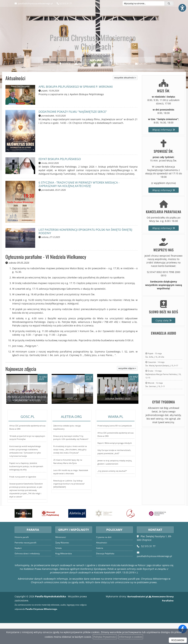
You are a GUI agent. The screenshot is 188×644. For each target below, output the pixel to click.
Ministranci (61, 558)
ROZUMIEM (178, 640)
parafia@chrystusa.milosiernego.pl (35, 3)
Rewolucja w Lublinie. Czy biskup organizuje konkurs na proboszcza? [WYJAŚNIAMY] (69, 506)
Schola (59, 569)
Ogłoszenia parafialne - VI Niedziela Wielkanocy (46, 278)
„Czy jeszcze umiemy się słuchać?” (112, 493)
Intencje (65, 85)
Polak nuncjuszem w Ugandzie (23, 499)
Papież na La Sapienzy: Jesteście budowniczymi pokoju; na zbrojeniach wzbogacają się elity (26, 488)
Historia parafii (22, 558)
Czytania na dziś (104, 558)
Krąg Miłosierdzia (64, 575)
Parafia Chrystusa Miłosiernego (93, 57)
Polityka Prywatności (105, 637)
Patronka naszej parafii (26, 564)
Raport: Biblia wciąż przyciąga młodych (115, 465)
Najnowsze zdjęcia (21, 390)
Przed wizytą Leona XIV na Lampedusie (115, 448)
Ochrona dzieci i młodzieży (28, 575)
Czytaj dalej (163, 341)
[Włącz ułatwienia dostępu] (182, 6)
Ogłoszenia (48, 85)
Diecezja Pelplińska (106, 575)
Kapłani (18, 569)
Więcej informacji (164, 151)
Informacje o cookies (131, 637)
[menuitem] (48, 85)
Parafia (81, 85)
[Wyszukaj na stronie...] (144, 3)
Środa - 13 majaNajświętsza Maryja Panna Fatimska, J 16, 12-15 (163, 395)
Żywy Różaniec (63, 564)
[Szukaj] (169, 3)
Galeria (100, 569)
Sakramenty (101, 85)
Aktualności (15, 99)
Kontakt (141, 85)
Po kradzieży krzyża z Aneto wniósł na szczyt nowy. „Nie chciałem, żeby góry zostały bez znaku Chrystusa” (70, 472)
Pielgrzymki (123, 85)
